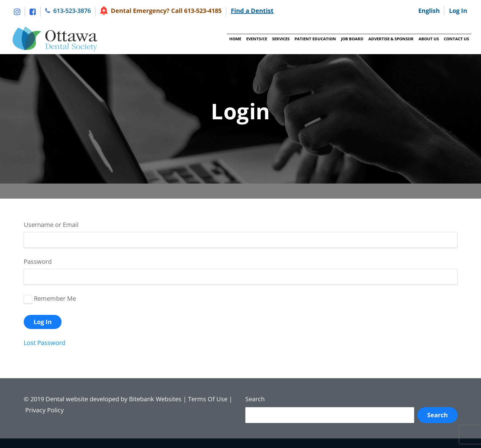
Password (38, 262)
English (429, 11)
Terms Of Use (208, 399)
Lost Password (44, 343)
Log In (458, 11)
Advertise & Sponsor (391, 39)
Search (255, 399)
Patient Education (315, 39)
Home (235, 39)
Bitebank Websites (155, 399)
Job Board (352, 39)
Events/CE (257, 39)
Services (281, 39)
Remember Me (55, 298)
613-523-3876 (72, 11)
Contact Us (456, 39)
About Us (429, 39)
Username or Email (51, 225)
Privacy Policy (45, 410)
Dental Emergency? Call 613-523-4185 (166, 11)
